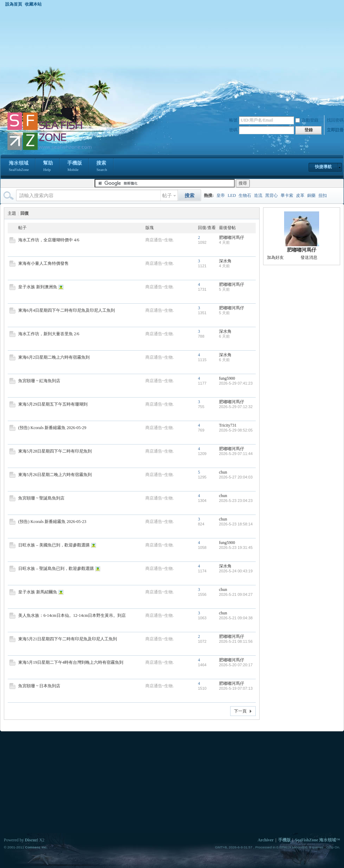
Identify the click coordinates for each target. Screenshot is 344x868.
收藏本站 (33, 4)
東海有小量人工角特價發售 (43, 263)
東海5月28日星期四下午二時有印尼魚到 (55, 451)
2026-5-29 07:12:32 (236, 407)
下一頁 (240, 711)
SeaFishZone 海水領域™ (318, 840)
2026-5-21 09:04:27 (236, 594)
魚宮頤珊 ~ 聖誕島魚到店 (42, 498)
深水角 (225, 261)
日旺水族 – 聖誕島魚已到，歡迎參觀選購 (56, 569)
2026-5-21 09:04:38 (236, 618)
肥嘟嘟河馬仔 (232, 237)
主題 (12, 213)
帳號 (233, 120)
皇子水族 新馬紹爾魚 (38, 592)
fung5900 (227, 378)
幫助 (48, 167)
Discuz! (32, 840)
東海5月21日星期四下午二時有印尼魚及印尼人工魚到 (68, 639)
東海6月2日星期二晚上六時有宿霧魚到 (54, 357)
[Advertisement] (172, 59)
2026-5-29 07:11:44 (236, 454)
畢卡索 (287, 195)
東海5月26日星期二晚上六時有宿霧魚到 (55, 475)
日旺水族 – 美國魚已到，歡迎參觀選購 (54, 545)
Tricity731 (228, 425)
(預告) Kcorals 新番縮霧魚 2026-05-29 (52, 428)
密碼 (233, 130)
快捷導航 (323, 167)
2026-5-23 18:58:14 (236, 524)
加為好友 (275, 257)
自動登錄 (307, 120)
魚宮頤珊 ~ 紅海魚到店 (39, 381)
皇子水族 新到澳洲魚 (38, 287)
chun (223, 472)
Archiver (266, 840)
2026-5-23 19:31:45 (236, 547)
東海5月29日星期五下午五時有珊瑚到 (53, 404)
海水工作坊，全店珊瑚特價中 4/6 (49, 240)
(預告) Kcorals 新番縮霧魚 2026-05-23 (52, 522)
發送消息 (309, 257)
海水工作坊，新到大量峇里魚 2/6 (49, 334)
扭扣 (323, 195)
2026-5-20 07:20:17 (236, 665)
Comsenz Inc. (36, 847)
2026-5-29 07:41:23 (236, 383)
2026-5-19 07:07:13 (236, 688)
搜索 (102, 167)
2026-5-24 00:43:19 (236, 571)
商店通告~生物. (160, 240)
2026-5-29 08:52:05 (236, 430)
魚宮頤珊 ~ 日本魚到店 (39, 686)
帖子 (167, 196)
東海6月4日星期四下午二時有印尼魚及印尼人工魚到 (67, 310)
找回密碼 (335, 120)
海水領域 (19, 167)
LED (232, 195)
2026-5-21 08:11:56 (236, 641)
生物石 (245, 195)
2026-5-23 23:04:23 (236, 501)
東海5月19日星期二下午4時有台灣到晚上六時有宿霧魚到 (71, 662)
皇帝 (221, 195)
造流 (258, 195)
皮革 (300, 195)
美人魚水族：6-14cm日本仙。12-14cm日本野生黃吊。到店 (72, 615)
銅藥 (311, 195)
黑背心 (271, 195)
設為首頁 (14, 4)
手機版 (75, 167)
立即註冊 (335, 130)
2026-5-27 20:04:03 (236, 477)
